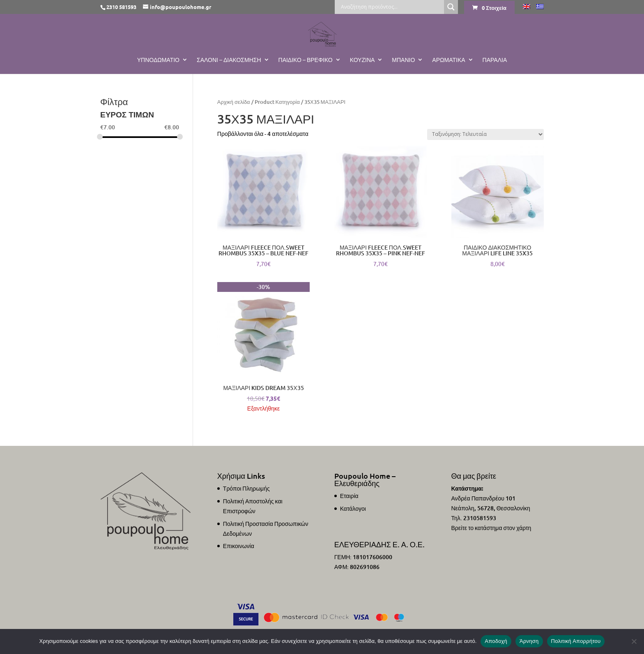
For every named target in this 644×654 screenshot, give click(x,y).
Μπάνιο (403, 60)
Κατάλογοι (353, 508)
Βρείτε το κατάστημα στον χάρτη (491, 528)
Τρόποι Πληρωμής (246, 488)
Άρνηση (529, 641)
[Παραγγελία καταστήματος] (485, 134)
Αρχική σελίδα (234, 102)
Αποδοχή (496, 641)
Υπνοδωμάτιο (158, 60)
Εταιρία (349, 496)
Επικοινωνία (239, 546)
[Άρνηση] (634, 641)
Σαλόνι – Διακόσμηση (229, 60)
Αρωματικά (448, 60)
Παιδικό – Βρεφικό (306, 60)
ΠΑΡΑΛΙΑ (495, 60)
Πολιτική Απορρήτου (576, 641)
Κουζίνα (362, 60)
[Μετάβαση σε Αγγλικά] (527, 9)
